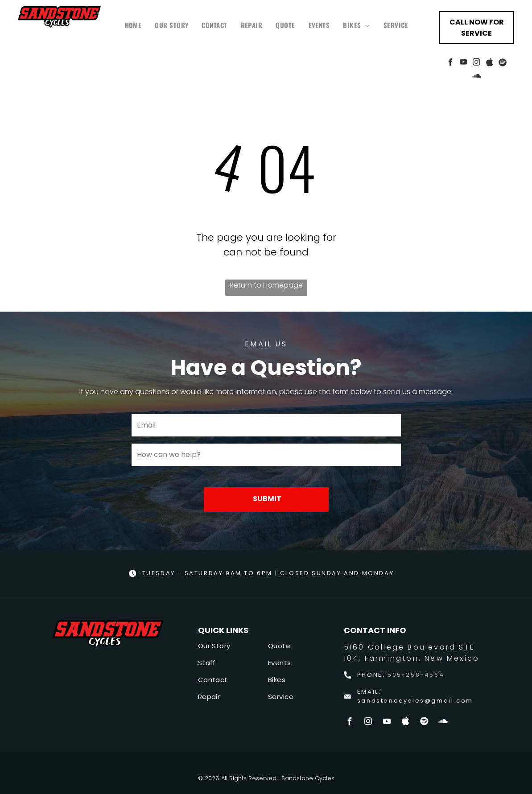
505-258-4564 (416, 675)
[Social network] (489, 63)
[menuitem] (133, 25)
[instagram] (476, 63)
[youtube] (464, 63)
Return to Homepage (266, 285)
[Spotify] (502, 63)
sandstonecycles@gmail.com (415, 701)
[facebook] (451, 63)
